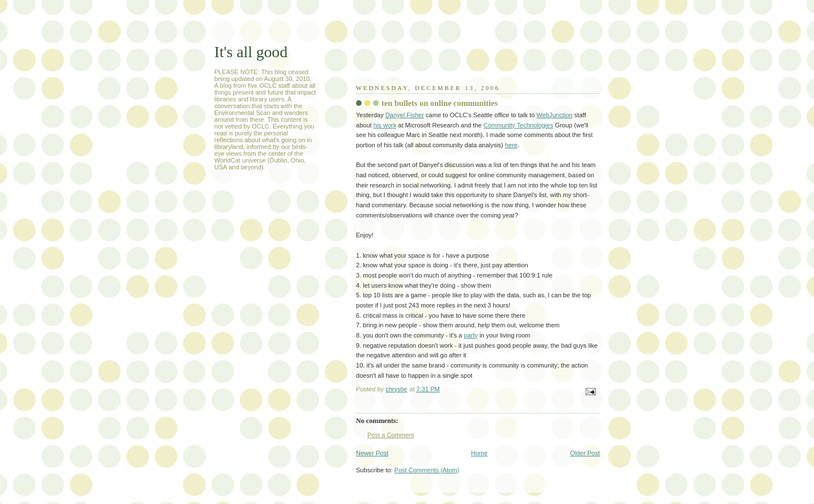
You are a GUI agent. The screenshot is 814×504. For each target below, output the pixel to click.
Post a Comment (391, 435)
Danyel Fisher (405, 115)
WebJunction (554, 115)
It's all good (251, 52)
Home (479, 453)
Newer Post (372, 453)
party (471, 335)
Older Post (585, 453)
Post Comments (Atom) (427, 470)
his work (385, 125)
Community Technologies (518, 125)
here (511, 145)
